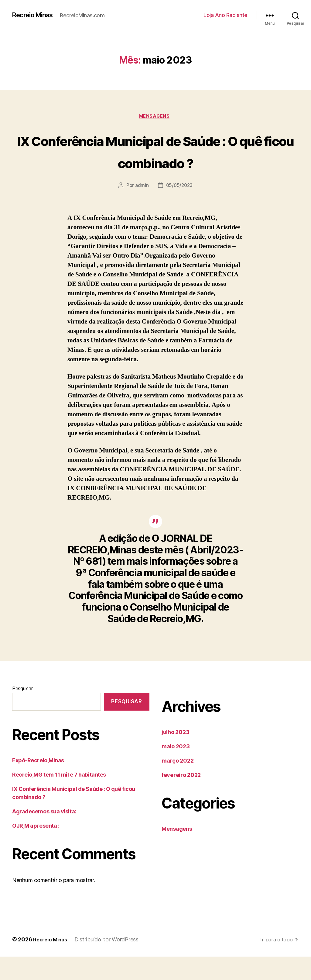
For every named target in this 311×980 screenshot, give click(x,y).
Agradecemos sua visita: (44, 835)
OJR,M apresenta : (36, 849)
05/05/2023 (179, 209)
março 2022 (178, 784)
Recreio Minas (36, 15)
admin (141, 209)
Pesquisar (22, 712)
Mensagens (155, 117)
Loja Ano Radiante (226, 15)
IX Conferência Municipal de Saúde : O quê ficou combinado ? (155, 163)
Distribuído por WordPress (110, 963)
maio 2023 (176, 769)
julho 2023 (175, 755)
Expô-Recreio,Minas (38, 784)
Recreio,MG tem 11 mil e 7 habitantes (59, 798)
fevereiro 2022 (181, 798)
